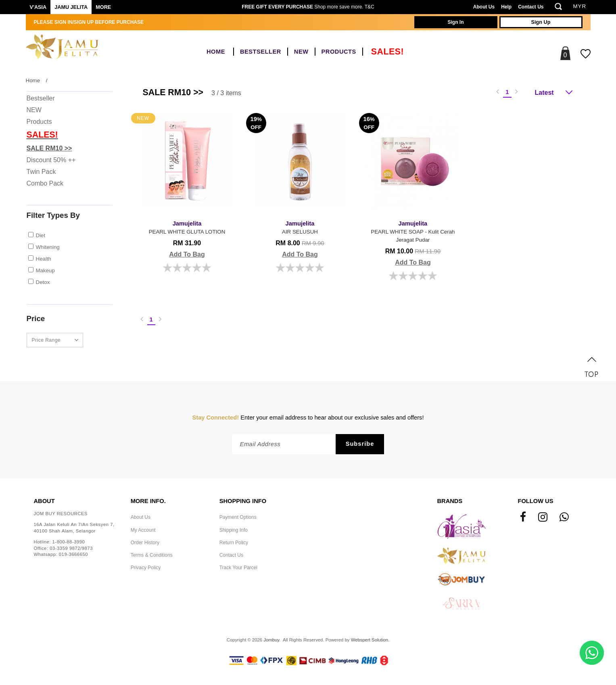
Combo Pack (45, 183)
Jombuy (271, 640)
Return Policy (234, 543)
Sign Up (541, 22)
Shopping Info (243, 501)
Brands (450, 501)
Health (44, 259)
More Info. (148, 501)
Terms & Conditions (152, 555)
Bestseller (261, 52)
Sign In (456, 22)
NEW (301, 52)
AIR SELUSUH (300, 227)
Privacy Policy (146, 568)
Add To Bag (187, 254)
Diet (41, 235)
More (103, 7)
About (44, 501)
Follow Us (536, 501)
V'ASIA (38, 7)
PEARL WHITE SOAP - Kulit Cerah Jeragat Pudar (413, 231)
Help (506, 7)
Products (339, 52)
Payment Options (238, 517)
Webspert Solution (370, 640)
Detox (43, 282)
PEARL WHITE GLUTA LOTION (187, 227)
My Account (143, 530)
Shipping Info (234, 530)
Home (216, 52)
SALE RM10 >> (49, 148)
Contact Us (531, 7)
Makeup (45, 270)
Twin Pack (41, 172)
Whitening (48, 247)
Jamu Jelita (71, 7)
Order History (145, 543)
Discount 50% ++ (51, 160)
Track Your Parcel (238, 568)
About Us (484, 7)
